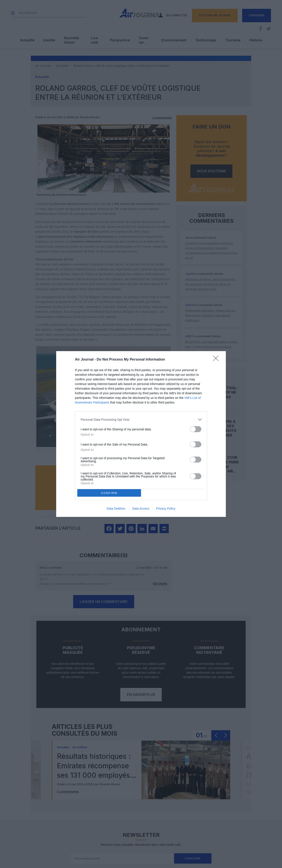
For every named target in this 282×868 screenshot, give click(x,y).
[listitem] (141, 419)
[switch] (196, 429)
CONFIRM (109, 493)
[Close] (217, 360)
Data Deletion (116, 509)
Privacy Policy (166, 509)
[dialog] (141, 434)
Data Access (141, 509)
